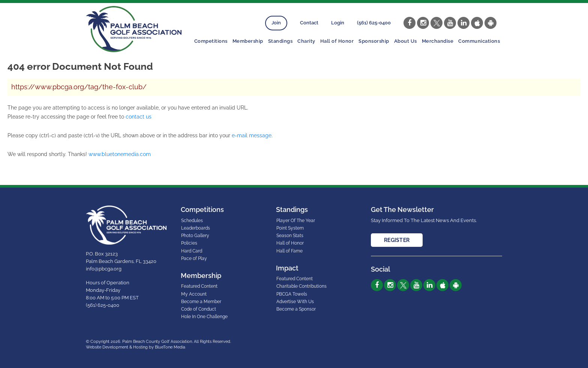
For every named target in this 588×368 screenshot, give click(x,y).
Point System (290, 228)
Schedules (192, 221)
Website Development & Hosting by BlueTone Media (136, 347)
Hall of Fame (289, 251)
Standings (280, 41)
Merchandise (438, 41)
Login (338, 23)
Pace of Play (194, 258)
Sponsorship (374, 41)
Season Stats (290, 236)
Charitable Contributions (301, 286)
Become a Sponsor (296, 309)
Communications (479, 41)
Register (397, 240)
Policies (189, 243)
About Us (406, 41)
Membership (248, 41)
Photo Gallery (195, 236)
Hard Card (192, 251)
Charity (306, 41)
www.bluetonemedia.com (120, 154)
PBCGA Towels (292, 294)
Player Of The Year (296, 221)
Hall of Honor (337, 41)
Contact (309, 23)
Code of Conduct (199, 309)
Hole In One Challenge (204, 317)
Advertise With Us (295, 302)
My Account (194, 294)
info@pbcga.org (104, 269)
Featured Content (199, 286)
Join (276, 23)
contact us (139, 117)
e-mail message (252, 135)
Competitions (211, 41)
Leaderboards (196, 228)
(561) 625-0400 (374, 23)
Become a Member (201, 302)
